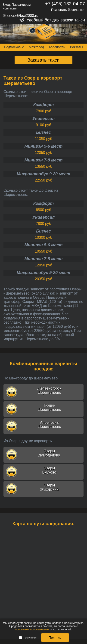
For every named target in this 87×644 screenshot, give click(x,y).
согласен (28, 638)
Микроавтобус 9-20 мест (43, 174)
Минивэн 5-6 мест (43, 146)
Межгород (36, 47)
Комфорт (44, 105)
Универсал (43, 119)
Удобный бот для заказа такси (56, 20)
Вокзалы (77, 47)
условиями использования (32, 629)
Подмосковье (14, 47)
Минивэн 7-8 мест (43, 160)
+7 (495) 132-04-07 (65, 4)
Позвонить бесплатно (67, 10)
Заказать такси (44, 60)
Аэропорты (57, 47)
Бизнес (43, 132)
